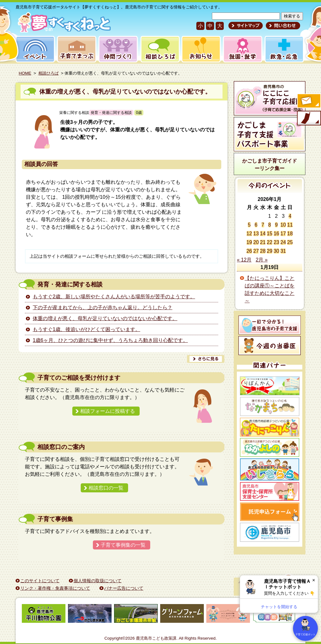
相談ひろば (159, 49)
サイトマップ (246, 26)
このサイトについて (40, 581)
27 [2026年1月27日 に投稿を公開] (256, 251)
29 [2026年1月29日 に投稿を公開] (270, 251)
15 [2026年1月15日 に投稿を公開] (270, 234)
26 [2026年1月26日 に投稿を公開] (249, 251)
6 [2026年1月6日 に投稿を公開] (256, 225)
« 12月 (244, 260)
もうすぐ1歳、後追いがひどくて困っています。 (86, 329)
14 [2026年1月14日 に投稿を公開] (263, 234)
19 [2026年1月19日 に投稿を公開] (249, 242)
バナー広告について (124, 588)
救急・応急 (284, 49)
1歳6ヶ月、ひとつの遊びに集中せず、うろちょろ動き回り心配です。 (110, 340)
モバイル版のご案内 (309, 119)
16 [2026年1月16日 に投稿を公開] (276, 234)
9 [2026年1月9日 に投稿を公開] (276, 225)
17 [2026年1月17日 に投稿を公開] (283, 234)
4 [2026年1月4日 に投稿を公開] (290, 216)
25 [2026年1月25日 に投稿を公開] (290, 242)
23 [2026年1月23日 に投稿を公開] (276, 242)
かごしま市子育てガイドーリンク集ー (270, 165)
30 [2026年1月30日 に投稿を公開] (276, 251)
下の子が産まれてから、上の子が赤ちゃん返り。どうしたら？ (103, 307)
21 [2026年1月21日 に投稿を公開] (263, 242)
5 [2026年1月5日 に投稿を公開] (249, 225)
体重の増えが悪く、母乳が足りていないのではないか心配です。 (125, 92)
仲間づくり (118, 49)
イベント (34, 49)
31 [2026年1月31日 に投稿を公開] (283, 251)
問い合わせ (282, 26)
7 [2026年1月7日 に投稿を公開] (263, 225)
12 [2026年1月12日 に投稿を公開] (249, 234)
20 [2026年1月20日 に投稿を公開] (256, 242)
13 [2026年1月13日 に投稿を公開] (256, 234)
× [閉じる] (314, 580)
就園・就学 (241, 49)
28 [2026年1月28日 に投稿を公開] (263, 251)
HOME (25, 73)
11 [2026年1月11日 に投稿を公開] (290, 225)
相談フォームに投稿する (108, 411)
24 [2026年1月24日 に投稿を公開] (283, 242)
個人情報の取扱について (98, 581)
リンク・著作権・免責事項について (55, 588)
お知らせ (200, 49)
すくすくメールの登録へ (309, 101)
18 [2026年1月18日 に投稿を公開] (290, 234)
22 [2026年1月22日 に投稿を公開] (270, 242)
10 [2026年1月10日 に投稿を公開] (283, 225)
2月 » (262, 260)
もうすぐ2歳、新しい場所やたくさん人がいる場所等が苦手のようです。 (114, 297)
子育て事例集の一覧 (123, 545)
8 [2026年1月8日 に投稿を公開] (270, 225)
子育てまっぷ (75, 49)
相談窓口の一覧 (106, 488)
